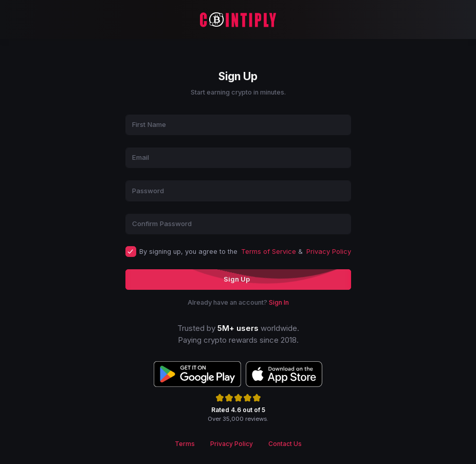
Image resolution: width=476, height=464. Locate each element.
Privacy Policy (329, 252)
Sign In (279, 302)
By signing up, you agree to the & (245, 252)
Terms (185, 444)
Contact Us (285, 444)
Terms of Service (269, 252)
